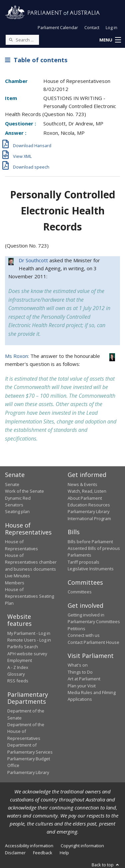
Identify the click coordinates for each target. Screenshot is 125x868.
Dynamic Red (18, 498)
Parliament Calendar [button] (58, 27)
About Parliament (85, 498)
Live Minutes (17, 576)
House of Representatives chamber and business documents (31, 562)
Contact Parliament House (93, 642)
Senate (12, 484)
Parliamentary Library (88, 511)
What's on (78, 665)
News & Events (82, 484)
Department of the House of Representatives (26, 731)
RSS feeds (18, 681)
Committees (80, 592)
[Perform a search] (11, 39)
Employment (20, 660)
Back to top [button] (106, 865)
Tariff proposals (83, 562)
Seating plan (17, 511)
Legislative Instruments (91, 569)
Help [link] (64, 853)
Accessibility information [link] (29, 846)
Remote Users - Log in (29, 640)
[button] (110, 40)
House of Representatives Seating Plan (29, 596)
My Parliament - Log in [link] (29, 633)
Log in (111, 27)
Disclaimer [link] (15, 853)
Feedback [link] (43, 853)
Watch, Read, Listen (87, 491)
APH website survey (27, 654)
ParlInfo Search (23, 647)
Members (15, 583)
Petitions (76, 629)
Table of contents (36, 60)
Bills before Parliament (90, 542)
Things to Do (80, 672)
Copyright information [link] (82, 846)
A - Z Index (18, 667)
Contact (92, 27)
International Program (89, 518)
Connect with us (84, 635)
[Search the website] (22, 40)
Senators (14, 505)
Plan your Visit (82, 686)
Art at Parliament (84, 679)
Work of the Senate (24, 491)
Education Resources (89, 505)
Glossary (16, 674)
